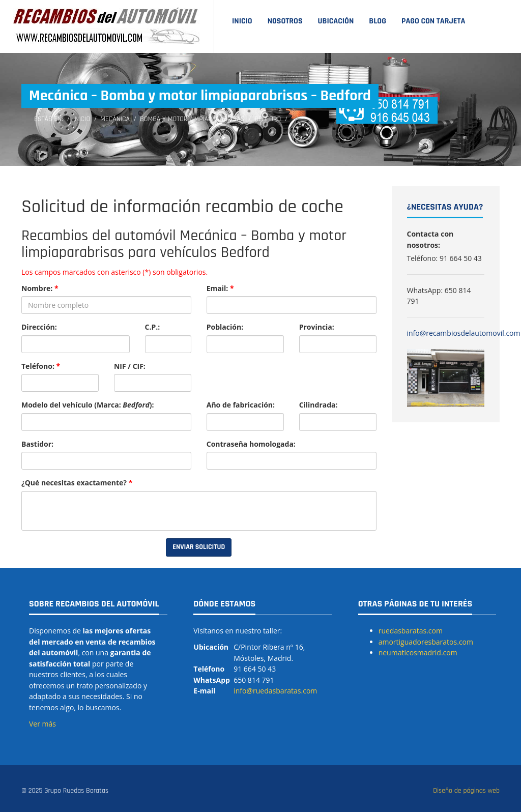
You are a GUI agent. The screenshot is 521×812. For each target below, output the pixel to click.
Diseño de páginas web (466, 791)
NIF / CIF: (130, 366)
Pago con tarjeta (433, 21)
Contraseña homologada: (251, 444)
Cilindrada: (319, 405)
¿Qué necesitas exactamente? (77, 483)
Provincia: (317, 327)
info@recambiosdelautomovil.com (464, 333)
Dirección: (39, 327)
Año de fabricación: (241, 405)
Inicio (242, 21)
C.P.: (153, 327)
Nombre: (40, 288)
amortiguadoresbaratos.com (426, 642)
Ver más (42, 724)
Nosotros (285, 21)
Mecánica (115, 119)
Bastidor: (37, 444)
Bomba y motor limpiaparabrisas (192, 119)
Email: (220, 288)
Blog (378, 21)
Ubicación (336, 21)
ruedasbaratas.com (411, 631)
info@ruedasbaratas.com (275, 691)
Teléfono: (41, 366)
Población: (225, 327)
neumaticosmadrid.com (418, 652)
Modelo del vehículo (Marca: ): (88, 405)
